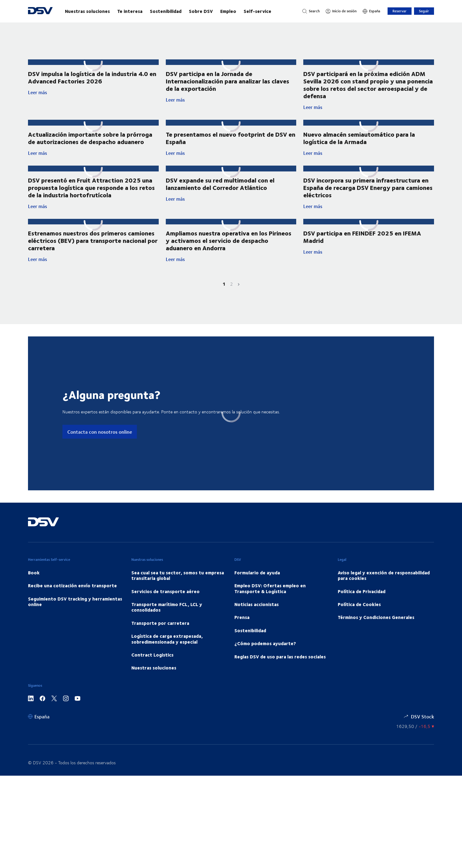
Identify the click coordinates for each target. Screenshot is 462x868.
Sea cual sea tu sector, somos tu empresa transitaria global (178, 575)
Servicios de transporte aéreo (165, 591)
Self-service (257, 11)
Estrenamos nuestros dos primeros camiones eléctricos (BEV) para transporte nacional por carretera (93, 240)
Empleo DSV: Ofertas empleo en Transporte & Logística (270, 588)
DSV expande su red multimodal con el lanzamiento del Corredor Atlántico (220, 184)
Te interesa (130, 11)
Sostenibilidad (166, 11)
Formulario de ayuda (257, 573)
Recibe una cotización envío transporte (72, 585)
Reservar (400, 11)
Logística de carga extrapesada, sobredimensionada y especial (167, 639)
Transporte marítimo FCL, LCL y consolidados (167, 607)
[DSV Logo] (40, 11)
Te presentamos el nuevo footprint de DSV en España (231, 138)
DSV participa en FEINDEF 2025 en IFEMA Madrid (362, 237)
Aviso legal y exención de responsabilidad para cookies (384, 575)
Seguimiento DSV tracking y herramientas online (75, 601)
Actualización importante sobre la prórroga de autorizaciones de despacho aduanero (90, 138)
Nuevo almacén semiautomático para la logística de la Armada (359, 138)
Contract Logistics (152, 655)
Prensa (242, 617)
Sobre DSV (201, 11)
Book (34, 573)
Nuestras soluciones (87, 11)
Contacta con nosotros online (100, 432)
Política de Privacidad (362, 591)
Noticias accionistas (257, 604)
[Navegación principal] (177, 11)
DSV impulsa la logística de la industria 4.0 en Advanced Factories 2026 (92, 77)
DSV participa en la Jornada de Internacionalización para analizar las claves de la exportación (227, 81)
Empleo (228, 11)
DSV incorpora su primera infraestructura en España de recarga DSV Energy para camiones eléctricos (368, 187)
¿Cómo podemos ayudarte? (265, 643)
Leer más (93, 92)
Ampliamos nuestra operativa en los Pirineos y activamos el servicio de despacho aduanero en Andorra (229, 240)
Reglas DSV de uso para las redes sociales (280, 657)
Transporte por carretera (160, 623)
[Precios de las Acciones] (415, 726)
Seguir (424, 11)
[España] (371, 11)
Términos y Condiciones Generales (376, 617)
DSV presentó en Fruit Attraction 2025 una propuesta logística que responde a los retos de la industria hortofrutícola (91, 187)
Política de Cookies (359, 604)
